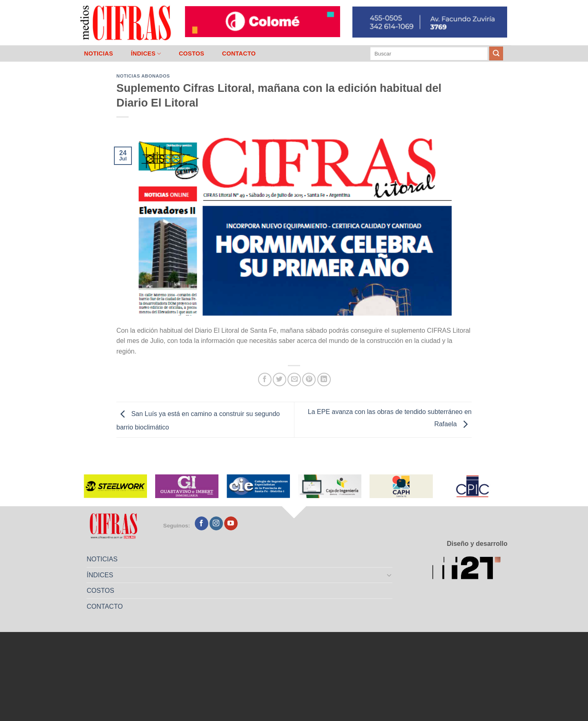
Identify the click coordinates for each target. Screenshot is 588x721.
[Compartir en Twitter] (280, 379)
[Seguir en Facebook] (202, 523)
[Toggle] (390, 575)
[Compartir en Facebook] (265, 379)
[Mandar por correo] (294, 379)
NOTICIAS (99, 53)
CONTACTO (239, 53)
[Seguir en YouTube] (231, 523)
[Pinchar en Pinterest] (309, 379)
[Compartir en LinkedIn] (324, 379)
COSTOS (192, 53)
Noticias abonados (143, 76)
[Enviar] (496, 53)
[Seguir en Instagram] (216, 523)
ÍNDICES (146, 54)
